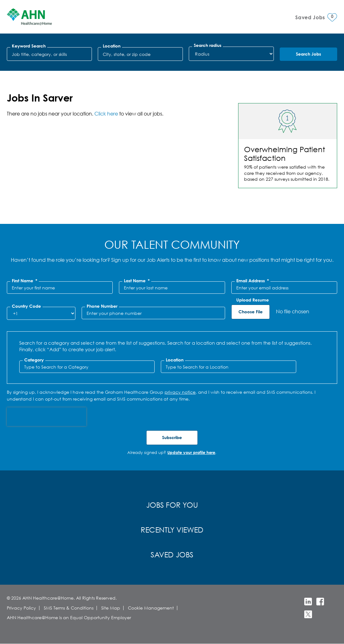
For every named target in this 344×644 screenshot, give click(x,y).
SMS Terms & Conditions (69, 608)
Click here (106, 113)
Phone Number (102, 306)
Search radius (208, 45)
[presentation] (47, 417)
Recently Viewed (172, 529)
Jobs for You (172, 505)
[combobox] (140, 54)
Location (112, 46)
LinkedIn (308, 602)
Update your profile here (191, 452)
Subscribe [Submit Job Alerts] (172, 437)
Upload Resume (253, 300)
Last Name (137, 281)
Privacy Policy (21, 608)
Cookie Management (151, 608)
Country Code (26, 306)
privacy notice (180, 392)
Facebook (320, 602)
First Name (25, 281)
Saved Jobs (172, 554)
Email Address (253, 281)
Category (34, 360)
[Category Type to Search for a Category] (87, 367)
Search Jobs (308, 54)
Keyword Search (29, 46)
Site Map (111, 608)
